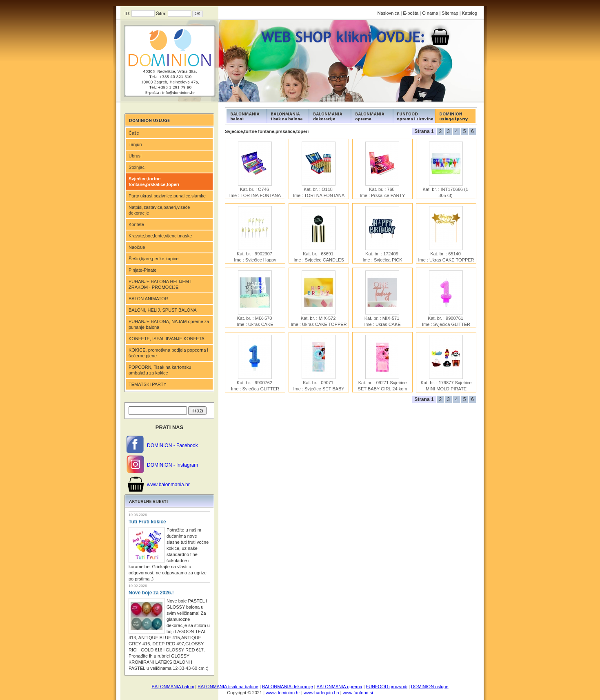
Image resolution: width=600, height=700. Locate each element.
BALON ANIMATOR (148, 299)
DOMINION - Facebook (172, 445)
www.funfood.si (358, 693)
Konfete (136, 224)
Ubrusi (135, 156)
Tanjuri (135, 144)
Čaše (134, 133)
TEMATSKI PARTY (148, 384)
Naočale (137, 247)
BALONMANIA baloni (173, 687)
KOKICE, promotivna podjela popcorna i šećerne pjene (168, 353)
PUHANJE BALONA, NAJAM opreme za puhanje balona (169, 324)
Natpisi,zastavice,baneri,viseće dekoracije (159, 210)
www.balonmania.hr (168, 485)
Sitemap (450, 13)
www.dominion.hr (283, 693)
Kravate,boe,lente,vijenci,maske (160, 236)
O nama (430, 13)
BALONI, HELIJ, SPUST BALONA (163, 310)
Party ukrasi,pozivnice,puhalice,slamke (167, 196)
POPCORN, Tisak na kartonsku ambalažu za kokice (160, 370)
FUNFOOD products (246, 116)
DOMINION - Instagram (172, 465)
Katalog (470, 13)
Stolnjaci (137, 167)
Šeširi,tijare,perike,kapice (153, 259)
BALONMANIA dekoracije (288, 687)
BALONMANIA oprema (340, 687)
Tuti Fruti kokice (147, 522)
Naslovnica (389, 13)
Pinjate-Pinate (143, 270)
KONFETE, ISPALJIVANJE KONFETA (167, 339)
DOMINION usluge (430, 687)
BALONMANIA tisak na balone (228, 687)
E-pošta (411, 13)
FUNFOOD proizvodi (386, 687)
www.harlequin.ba (321, 693)
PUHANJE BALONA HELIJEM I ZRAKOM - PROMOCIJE (160, 284)
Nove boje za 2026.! (151, 593)
